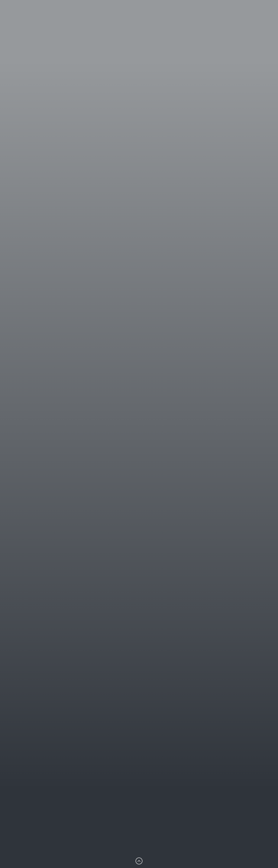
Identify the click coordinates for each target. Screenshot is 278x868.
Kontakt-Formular (28, 448)
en (250, 20)
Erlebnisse (192, 20)
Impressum (187, 828)
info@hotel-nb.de (28, 841)
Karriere (184, 815)
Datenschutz (188, 835)
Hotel (137, 20)
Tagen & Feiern (224, 20)
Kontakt (184, 822)
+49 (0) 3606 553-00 (83, 448)
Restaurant (163, 20)
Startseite (123, 815)
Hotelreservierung (25, 464)
